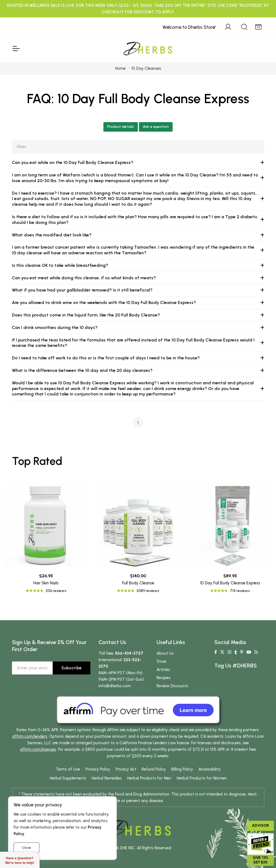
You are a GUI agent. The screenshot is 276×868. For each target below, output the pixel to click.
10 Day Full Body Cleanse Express (230, 583)
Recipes (164, 678)
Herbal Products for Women (202, 778)
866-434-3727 (129, 653)
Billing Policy (182, 769)
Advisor (260, 826)
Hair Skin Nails (46, 583)
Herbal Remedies (107, 778)
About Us (165, 653)
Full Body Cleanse (138, 583)
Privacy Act (126, 769)
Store (161, 661)
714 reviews (240, 591)
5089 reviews (148, 591)
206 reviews (56, 591)
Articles (163, 670)
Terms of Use (68, 769)
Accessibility (210, 769)
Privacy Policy (98, 769)
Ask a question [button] (156, 127)
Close (26, 848)
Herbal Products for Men (149, 778)
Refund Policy (154, 769)
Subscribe (72, 668)
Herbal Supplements (68, 778)
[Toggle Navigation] (16, 49)
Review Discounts (172, 686)
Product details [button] (121, 127)
